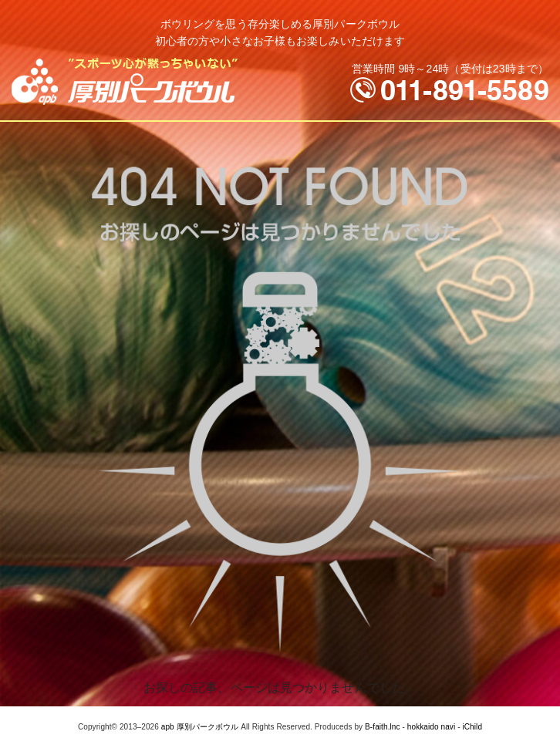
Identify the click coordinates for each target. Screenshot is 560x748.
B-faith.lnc (383, 727)
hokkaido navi (431, 727)
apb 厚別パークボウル (200, 727)
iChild (472, 727)
